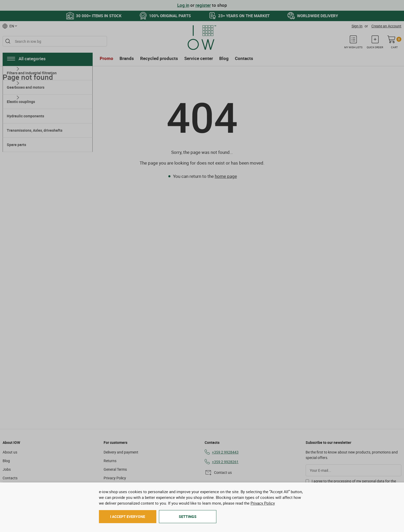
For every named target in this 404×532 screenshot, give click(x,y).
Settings (188, 516)
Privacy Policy (263, 503)
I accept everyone (128, 516)
